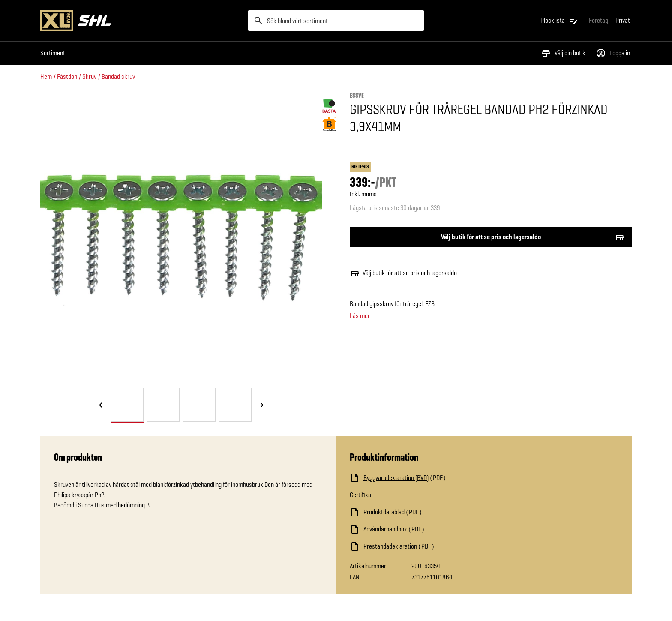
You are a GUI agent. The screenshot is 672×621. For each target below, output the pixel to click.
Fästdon (67, 76)
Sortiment (53, 53)
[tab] (127, 405)
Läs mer (360, 316)
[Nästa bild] (262, 405)
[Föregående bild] (101, 405)
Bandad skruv (118, 76)
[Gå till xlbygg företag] (598, 20)
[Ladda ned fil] (435, 478)
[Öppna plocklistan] (559, 21)
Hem (46, 76)
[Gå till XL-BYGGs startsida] (141, 21)
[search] (336, 21)
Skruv (89, 76)
